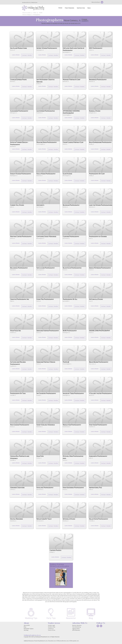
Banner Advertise (77, 625)
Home (60, 8)
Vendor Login (34, 2)
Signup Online (76, 629)
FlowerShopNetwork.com (41, 641)
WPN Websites (76, 630)
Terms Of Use (52, 630)
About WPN (27, 625)
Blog (89, 8)
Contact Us (51, 629)
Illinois (35, 13)
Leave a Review (16, 55)
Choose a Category (27, 15)
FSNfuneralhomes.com (63, 641)
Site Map (26, 630)
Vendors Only (52, 627)
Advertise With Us (26, 2)
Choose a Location (27, 13)
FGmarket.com (52, 641)
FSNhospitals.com (74, 641)
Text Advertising (76, 627)
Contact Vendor (27, 55)
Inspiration (81, 8)
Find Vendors (70, 8)
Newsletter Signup (96, 2)
